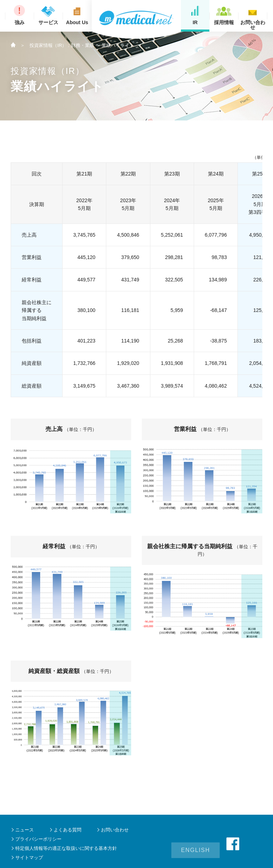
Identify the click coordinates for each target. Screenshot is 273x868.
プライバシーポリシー (38, 839)
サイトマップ (29, 858)
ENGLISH (196, 844)
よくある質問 (68, 830)
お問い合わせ (115, 830)
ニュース (25, 830)
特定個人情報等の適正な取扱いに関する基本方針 (66, 848)
